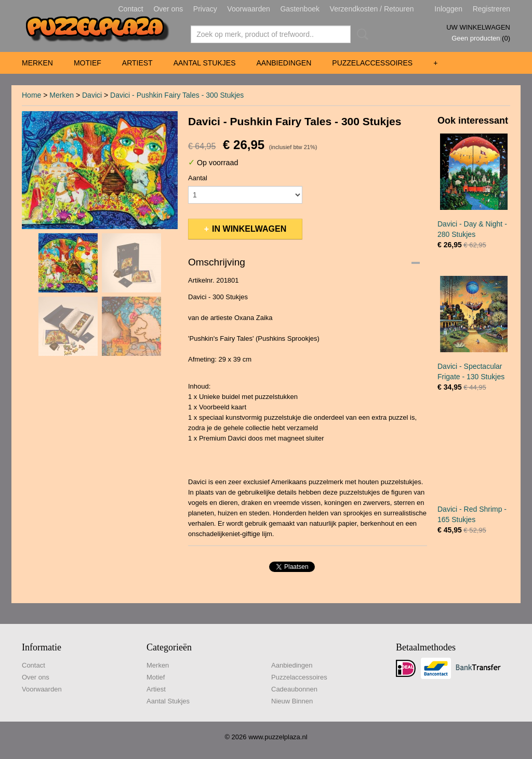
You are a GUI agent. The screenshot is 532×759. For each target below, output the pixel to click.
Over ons (168, 9)
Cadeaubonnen (294, 689)
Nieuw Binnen (292, 701)
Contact (131, 9)
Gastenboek (300, 9)
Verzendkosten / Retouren (372, 9)
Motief (88, 63)
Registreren (491, 9)
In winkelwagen (249, 229)
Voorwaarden (249, 9)
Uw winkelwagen (478, 27)
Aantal (198, 178)
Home (31, 95)
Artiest (137, 63)
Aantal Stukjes (205, 63)
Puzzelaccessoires (372, 63)
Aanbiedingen (284, 63)
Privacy (205, 9)
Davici (92, 95)
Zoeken (361, 34)
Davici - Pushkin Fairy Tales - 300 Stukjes (177, 95)
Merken (37, 63)
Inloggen (448, 9)
